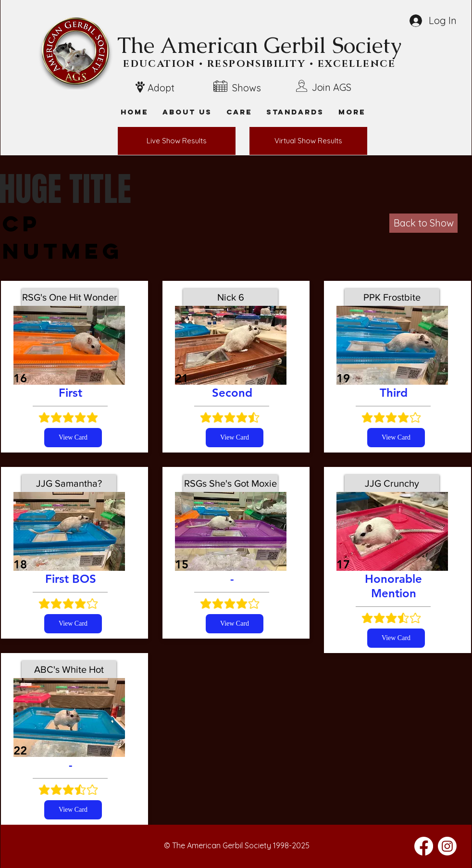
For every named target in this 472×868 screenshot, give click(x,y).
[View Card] (73, 438)
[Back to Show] (423, 223)
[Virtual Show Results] (308, 141)
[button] (352, 112)
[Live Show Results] (177, 141)
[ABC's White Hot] (69, 669)
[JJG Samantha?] (69, 483)
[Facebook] (424, 846)
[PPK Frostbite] (392, 297)
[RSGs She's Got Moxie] (230, 483)
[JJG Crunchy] (392, 483)
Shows (247, 88)
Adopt (161, 88)
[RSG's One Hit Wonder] (70, 297)
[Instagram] (447, 846)
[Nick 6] (230, 297)
